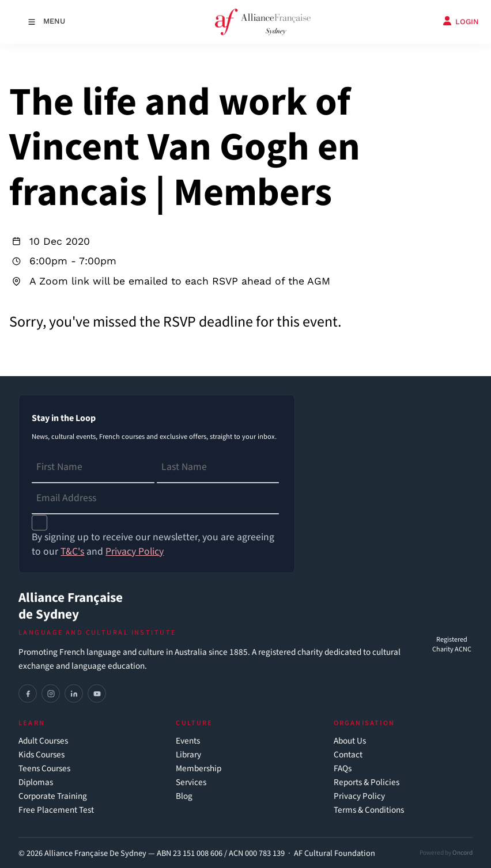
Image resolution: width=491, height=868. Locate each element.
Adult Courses (43, 741)
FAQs (343, 769)
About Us (350, 741)
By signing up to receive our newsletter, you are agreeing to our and (153, 544)
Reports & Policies (367, 782)
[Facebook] (28, 693)
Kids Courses (41, 755)
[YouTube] (97, 693)
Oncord (462, 853)
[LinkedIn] (74, 693)
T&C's (72, 551)
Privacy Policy (359, 796)
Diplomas (36, 782)
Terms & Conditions (369, 810)
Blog (184, 796)
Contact (348, 755)
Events (188, 741)
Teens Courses (44, 769)
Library (188, 755)
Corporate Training (53, 796)
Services (191, 782)
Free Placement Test (56, 810)
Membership (199, 769)
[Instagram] (51, 693)
